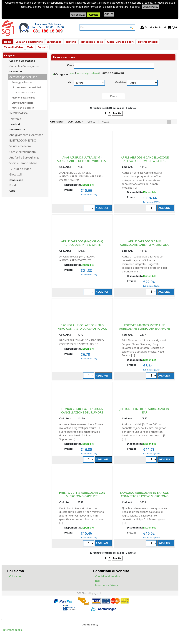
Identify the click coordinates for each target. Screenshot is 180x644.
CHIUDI (109, 14)
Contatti (19, 51)
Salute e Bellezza (20, 151)
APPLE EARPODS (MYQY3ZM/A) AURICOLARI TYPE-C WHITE (82, 247)
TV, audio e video (20, 173)
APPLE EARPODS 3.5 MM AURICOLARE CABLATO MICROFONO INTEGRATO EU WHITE (145, 249)
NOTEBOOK (16, 76)
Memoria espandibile (23, 102)
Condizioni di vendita (107, 581)
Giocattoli (16, 179)
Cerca (71, 69)
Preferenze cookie (12, 634)
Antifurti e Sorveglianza (24, 162)
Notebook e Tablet (89, 43)
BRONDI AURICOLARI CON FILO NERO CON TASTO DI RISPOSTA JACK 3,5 (82, 333)
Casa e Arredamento (23, 156)
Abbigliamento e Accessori (26, 139)
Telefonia (69, 43)
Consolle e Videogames (24, 71)
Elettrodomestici (143, 43)
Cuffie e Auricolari (22, 107)
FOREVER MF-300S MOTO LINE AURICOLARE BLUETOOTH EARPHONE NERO (145, 333)
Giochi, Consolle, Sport (117, 43)
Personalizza (78, 15)
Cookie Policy (150, 7)
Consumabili (16, 185)
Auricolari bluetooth (23, 112)
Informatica (53, 43)
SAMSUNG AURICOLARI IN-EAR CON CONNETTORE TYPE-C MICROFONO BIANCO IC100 (145, 501)
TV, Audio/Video (166, 43)
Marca (71, 87)
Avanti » (117, 118)
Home (8, 43)
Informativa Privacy (107, 590)
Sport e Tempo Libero (23, 168)
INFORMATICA (19, 118)
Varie (7, 51)
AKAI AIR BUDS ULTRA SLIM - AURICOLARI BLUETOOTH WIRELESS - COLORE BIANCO (82, 165)
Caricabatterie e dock (24, 97)
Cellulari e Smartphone (28, 43)
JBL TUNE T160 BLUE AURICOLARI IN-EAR (145, 415)
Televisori (15, 129)
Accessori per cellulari (23, 82)
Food (13, 190)
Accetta (94, 15)
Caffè (12, 195)
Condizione (121, 87)
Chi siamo (15, 581)
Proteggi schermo (22, 87)
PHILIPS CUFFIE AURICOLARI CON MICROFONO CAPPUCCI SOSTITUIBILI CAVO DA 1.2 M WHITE (82, 501)
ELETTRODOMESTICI (22, 145)
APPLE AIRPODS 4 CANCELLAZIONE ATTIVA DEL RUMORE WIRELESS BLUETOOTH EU (145, 165)
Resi (98, 585)
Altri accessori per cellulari (26, 92)
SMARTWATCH (17, 134)
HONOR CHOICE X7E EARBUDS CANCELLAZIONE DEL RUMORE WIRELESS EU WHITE (82, 417)
